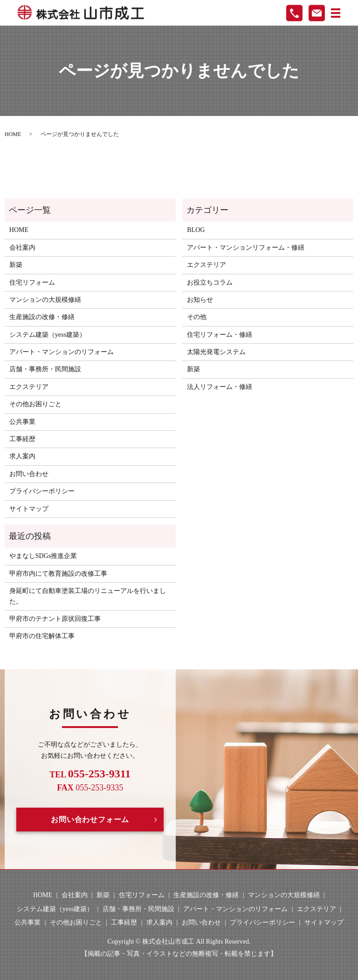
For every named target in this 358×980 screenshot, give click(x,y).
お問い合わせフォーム (90, 820)
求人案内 (22, 456)
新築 (16, 265)
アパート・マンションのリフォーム (62, 352)
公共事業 (22, 422)
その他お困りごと (35, 404)
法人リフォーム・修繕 (220, 387)
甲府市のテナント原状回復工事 (55, 619)
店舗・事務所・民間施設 (45, 369)
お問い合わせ (29, 474)
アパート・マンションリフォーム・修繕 (246, 248)
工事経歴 (22, 439)
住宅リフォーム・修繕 (220, 335)
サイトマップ (29, 509)
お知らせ (200, 300)
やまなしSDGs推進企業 (43, 556)
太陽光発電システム (216, 352)
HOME (13, 134)
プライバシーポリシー (42, 491)
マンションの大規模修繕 (45, 300)
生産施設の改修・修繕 (42, 317)
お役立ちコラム (210, 282)
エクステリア (29, 387)
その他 (197, 317)
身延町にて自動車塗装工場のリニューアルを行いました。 (88, 596)
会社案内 (22, 248)
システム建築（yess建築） (48, 335)
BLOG (196, 230)
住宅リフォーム (32, 282)
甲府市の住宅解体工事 (42, 636)
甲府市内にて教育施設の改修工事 (58, 574)
